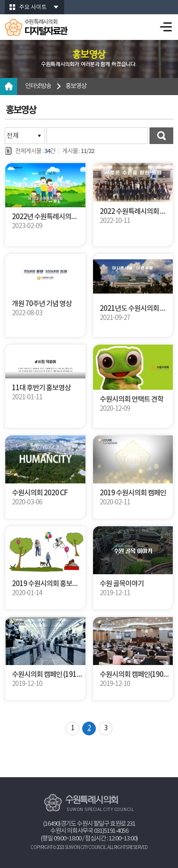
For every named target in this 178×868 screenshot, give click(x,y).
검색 (161, 136)
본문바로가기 (0, 0)
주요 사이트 (33, 7)
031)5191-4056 (111, 831)
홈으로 (9, 87)
